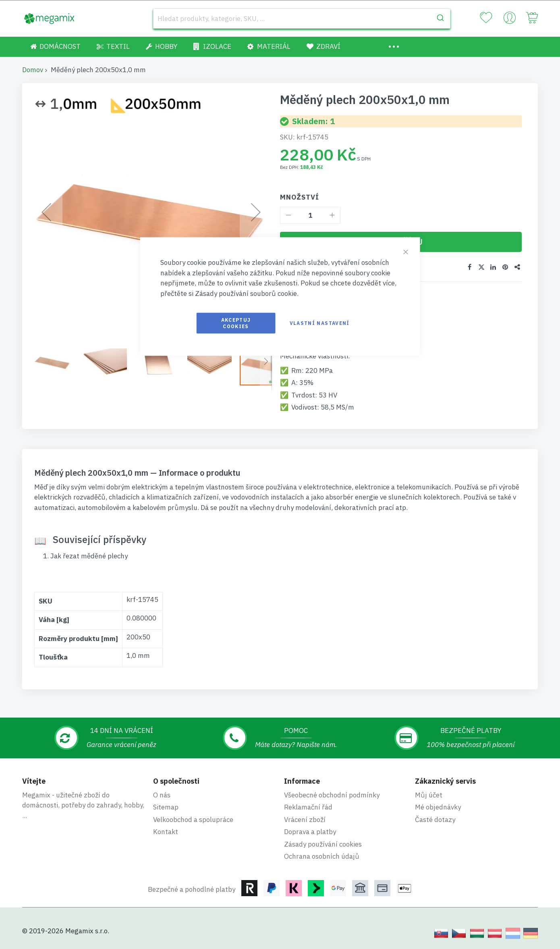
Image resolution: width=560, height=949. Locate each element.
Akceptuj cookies (236, 323)
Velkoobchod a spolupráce (193, 820)
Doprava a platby (310, 832)
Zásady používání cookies (323, 844)
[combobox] (302, 19)
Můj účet (429, 795)
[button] (56, 363)
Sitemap (166, 807)
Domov (33, 70)
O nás (162, 795)
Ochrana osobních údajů (322, 856)
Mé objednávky (438, 807)
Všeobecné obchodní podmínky (332, 795)
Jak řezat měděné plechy (89, 556)
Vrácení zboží (305, 820)
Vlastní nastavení (320, 323)
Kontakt (166, 832)
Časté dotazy (435, 820)
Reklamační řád (308, 807)
